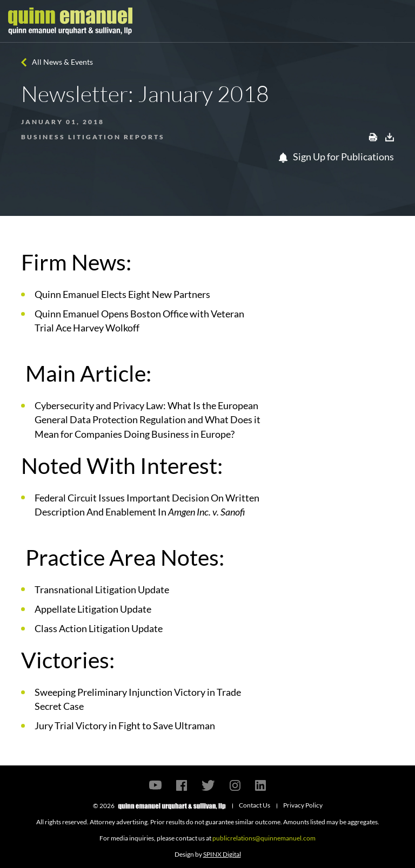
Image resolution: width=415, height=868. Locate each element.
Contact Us (255, 805)
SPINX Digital (222, 854)
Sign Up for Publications (336, 157)
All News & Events (62, 62)
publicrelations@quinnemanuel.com (264, 838)
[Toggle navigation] (397, 21)
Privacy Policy (303, 805)
